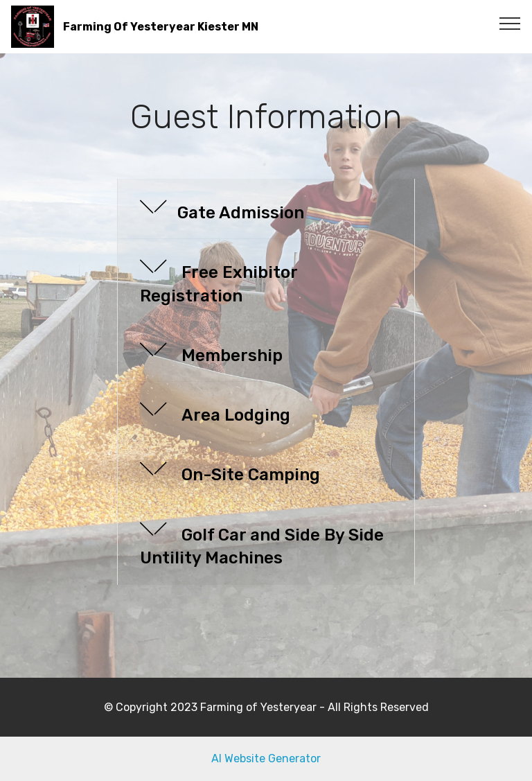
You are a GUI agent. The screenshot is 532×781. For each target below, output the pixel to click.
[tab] (266, 209)
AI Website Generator (266, 758)
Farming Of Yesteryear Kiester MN (161, 27)
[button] (266, 209)
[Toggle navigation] (510, 23)
